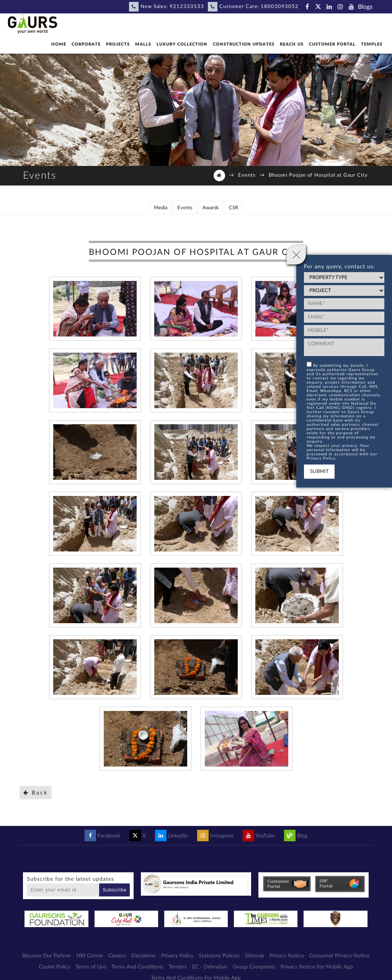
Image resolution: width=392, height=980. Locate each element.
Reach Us (292, 44)
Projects (118, 44)
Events (247, 175)
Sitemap (255, 955)
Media (161, 207)
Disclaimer (144, 955)
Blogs (365, 7)
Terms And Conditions (137, 966)
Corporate (86, 44)
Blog (296, 835)
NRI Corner (90, 955)
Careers (117, 955)
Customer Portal (332, 44)
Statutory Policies (219, 955)
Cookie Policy (54, 966)
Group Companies (254, 966)
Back (36, 792)
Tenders (178, 966)
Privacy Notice (287, 955)
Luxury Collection (182, 44)
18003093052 (280, 7)
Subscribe (115, 889)
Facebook (102, 835)
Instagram (215, 835)
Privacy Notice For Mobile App (317, 966)
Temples (372, 44)
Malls (143, 44)
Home (59, 44)
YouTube (259, 835)
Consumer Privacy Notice (339, 955)
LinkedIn (171, 835)
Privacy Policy (177, 955)
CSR (234, 207)
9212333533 (187, 7)
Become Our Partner (47, 955)
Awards (211, 207)
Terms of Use (91, 966)
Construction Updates (244, 44)
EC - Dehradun (210, 966)
